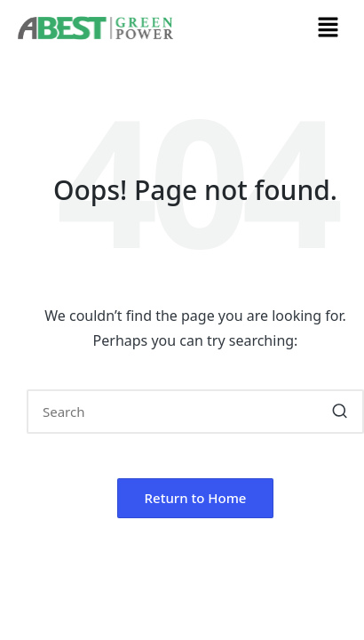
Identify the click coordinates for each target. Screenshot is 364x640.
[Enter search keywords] (195, 412)
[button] (328, 28)
